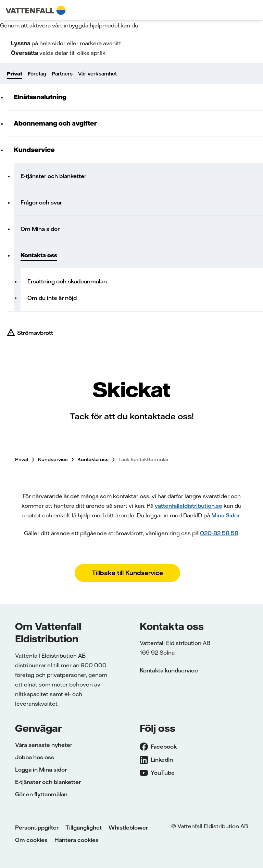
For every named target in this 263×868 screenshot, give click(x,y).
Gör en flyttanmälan (41, 794)
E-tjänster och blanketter (53, 176)
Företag (37, 74)
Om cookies (31, 840)
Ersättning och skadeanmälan (67, 281)
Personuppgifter (37, 828)
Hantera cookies (77, 840)
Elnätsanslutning (40, 97)
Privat (15, 74)
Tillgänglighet (84, 828)
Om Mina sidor (40, 229)
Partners (62, 74)
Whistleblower (128, 828)
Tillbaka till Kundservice (127, 573)
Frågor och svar (41, 202)
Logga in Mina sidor (41, 770)
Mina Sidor (226, 515)
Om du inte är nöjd (52, 298)
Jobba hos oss (35, 757)
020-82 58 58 (219, 533)
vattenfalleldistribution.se (189, 506)
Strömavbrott (35, 333)
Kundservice (34, 150)
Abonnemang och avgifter (55, 123)
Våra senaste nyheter (44, 745)
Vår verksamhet (97, 74)
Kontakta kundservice (169, 670)
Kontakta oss (39, 255)
